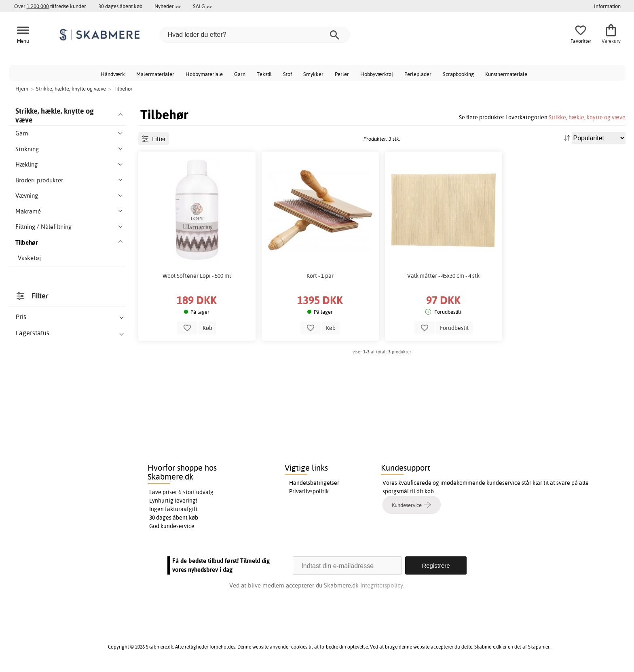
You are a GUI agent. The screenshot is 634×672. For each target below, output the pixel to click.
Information (607, 6)
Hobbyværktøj (377, 74)
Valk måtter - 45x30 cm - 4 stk (443, 276)
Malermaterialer (155, 74)
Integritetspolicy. (382, 585)
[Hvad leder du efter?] (255, 35)
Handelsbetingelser (314, 483)
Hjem (22, 89)
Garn (240, 74)
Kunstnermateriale (506, 74)
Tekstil (264, 74)
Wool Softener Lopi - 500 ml (197, 276)
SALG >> (202, 6)
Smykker (313, 74)
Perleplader (418, 74)
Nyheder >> (168, 6)
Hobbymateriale (204, 74)
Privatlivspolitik (309, 491)
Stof (287, 74)
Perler (342, 74)
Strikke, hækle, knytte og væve (587, 117)
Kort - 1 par (320, 276)
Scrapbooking (458, 74)
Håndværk (113, 74)
